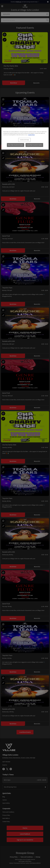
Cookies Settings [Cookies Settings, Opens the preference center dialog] (24, 140)
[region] (25, 138)
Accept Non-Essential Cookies (34, 145)
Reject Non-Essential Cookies (16, 145)
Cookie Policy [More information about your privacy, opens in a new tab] (31, 135)
